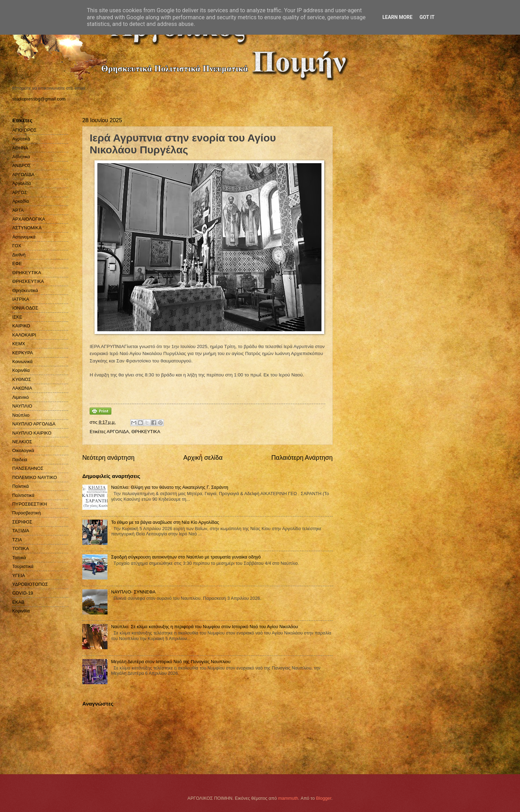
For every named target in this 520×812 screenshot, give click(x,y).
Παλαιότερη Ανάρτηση (302, 458)
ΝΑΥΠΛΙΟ (22, 406)
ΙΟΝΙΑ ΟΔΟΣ (25, 308)
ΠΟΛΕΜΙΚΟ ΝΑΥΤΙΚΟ (35, 477)
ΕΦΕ (17, 263)
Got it (427, 17)
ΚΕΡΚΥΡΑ (23, 353)
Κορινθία (21, 370)
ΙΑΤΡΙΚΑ (21, 299)
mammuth (288, 798)
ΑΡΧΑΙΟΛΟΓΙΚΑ (29, 219)
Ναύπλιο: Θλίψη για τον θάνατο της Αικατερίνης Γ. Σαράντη (170, 487)
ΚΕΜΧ (19, 344)
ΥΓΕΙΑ (19, 575)
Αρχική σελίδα (203, 458)
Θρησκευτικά (25, 290)
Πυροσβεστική (26, 513)
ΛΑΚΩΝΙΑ (22, 388)
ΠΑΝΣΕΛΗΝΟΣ (28, 468)
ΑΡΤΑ (18, 210)
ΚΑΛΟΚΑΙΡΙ (24, 335)
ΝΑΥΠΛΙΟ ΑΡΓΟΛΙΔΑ (34, 424)
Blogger (324, 798)
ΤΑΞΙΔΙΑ (21, 531)
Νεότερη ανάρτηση (108, 458)
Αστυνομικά (24, 237)
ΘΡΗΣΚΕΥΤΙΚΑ (28, 281)
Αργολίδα (22, 183)
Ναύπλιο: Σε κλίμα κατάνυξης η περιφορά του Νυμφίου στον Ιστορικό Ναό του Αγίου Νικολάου (204, 627)
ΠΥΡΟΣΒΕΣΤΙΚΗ (30, 504)
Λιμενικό (20, 397)
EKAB (18, 602)
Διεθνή (19, 255)
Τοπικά (19, 558)
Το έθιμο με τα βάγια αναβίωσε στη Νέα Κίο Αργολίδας (165, 522)
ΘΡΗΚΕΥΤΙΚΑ (146, 432)
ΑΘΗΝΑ (20, 148)
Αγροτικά (21, 139)
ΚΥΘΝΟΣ (22, 379)
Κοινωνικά (22, 362)
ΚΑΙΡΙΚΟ (21, 326)
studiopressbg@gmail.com (39, 99)
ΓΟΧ (17, 246)
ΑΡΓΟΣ (20, 192)
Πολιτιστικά (23, 495)
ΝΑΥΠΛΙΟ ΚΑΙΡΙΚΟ (32, 433)
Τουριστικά (23, 566)
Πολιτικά (20, 486)
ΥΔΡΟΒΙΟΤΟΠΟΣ (30, 584)
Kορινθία (21, 611)
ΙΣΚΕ (17, 317)
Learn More (397, 17)
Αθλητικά (21, 157)
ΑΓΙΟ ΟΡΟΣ (24, 130)
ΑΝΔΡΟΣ (22, 165)
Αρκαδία (20, 201)
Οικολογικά (23, 450)
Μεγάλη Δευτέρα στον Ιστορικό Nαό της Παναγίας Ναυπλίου (171, 662)
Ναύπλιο (21, 415)
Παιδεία (20, 460)
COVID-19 (23, 593)
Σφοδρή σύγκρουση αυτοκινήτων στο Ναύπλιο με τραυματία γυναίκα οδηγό (186, 557)
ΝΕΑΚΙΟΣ (22, 442)
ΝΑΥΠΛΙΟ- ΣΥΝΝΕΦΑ (133, 592)
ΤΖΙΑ (17, 540)
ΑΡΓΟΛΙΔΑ (118, 432)
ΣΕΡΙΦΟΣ (22, 522)
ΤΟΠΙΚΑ (21, 549)
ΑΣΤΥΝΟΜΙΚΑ (27, 228)
